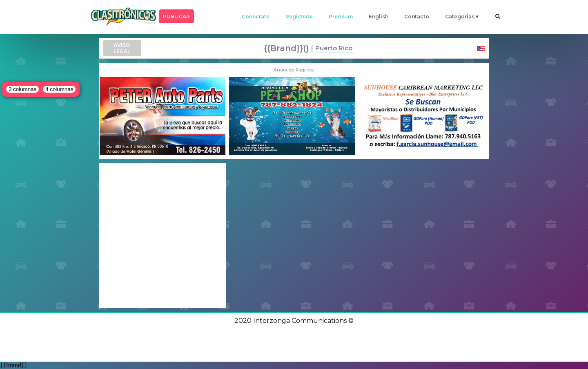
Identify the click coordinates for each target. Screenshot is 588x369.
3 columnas (22, 89)
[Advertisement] (162, 236)
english (379, 17)
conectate (256, 17)
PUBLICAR (176, 17)
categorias (460, 17)
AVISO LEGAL (122, 48)
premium (341, 17)
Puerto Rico (334, 48)
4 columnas (59, 89)
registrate (299, 17)
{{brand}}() (286, 48)
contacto (417, 17)
